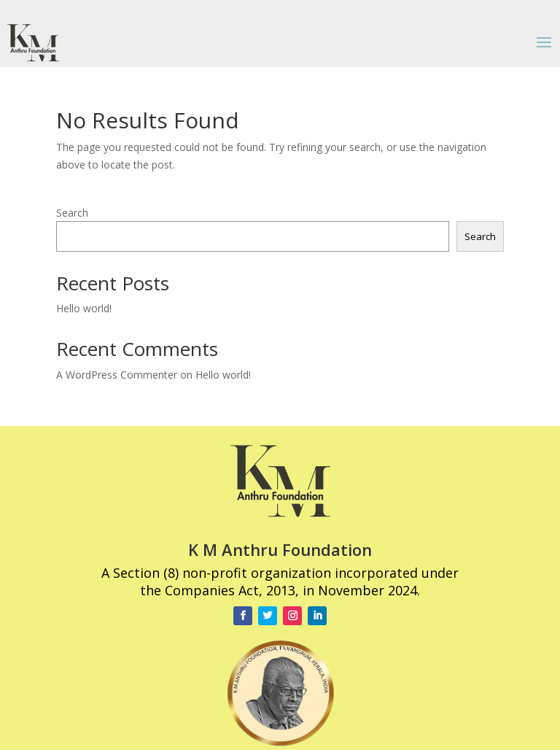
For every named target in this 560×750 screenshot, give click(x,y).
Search (72, 213)
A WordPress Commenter (117, 375)
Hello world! (84, 308)
